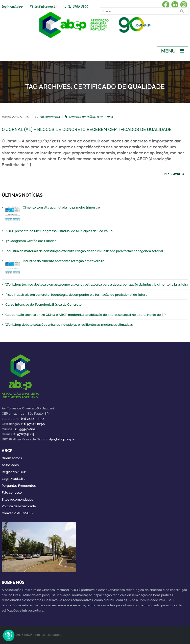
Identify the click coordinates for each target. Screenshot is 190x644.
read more (172, 174)
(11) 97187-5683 (23, 434)
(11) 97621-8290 (33, 424)
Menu (168, 51)
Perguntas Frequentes (19, 486)
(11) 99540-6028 (26, 429)
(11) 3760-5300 (78, 7)
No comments (50, 117)
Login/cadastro (12, 7)
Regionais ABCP (14, 472)
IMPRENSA (105, 117)
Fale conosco (12, 493)
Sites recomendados (17, 499)
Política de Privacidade (19, 506)
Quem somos (12, 458)
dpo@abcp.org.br (62, 439)
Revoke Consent (9, 635)
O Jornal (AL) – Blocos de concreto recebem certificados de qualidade (87, 130)
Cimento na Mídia (82, 117)
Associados (10, 465)
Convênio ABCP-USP (18, 513)
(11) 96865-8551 (33, 419)
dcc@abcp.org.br (46, 7)
